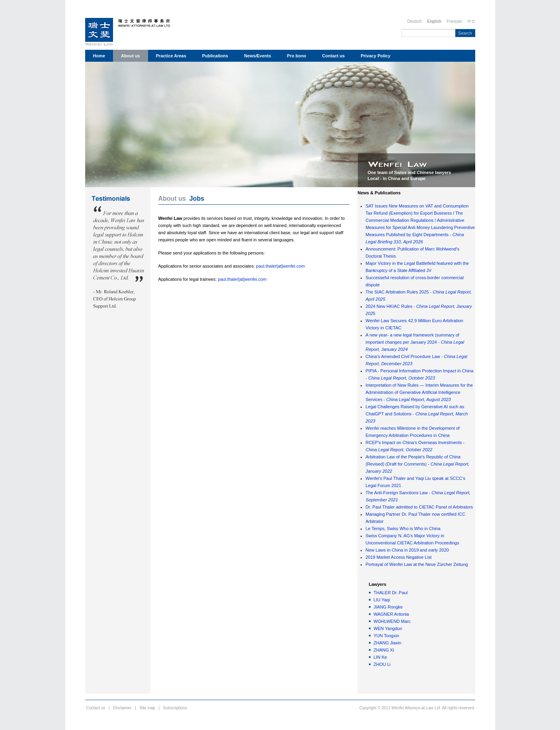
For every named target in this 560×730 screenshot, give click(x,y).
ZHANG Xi (384, 650)
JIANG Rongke (388, 607)
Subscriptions (175, 708)
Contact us (333, 56)
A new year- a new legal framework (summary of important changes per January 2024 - (415, 342)
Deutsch (415, 21)
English (434, 21)
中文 (471, 21)
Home (99, 56)
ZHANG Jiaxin (388, 643)
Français (454, 21)
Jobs (197, 199)
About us (131, 56)
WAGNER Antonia (391, 614)
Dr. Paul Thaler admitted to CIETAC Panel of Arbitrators (420, 507)
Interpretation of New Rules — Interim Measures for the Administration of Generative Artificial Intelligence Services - (420, 392)
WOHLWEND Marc (392, 621)
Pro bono (297, 56)
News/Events (258, 56)
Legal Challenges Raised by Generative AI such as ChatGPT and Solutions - (417, 414)
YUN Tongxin (386, 636)
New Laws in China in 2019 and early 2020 (407, 550)
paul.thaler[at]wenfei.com (280, 266)
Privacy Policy (376, 56)
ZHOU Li (382, 664)
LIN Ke (380, 657)
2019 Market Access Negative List (399, 557)
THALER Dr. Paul (391, 593)
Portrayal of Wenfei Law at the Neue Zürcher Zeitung (417, 564)
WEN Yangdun (388, 628)
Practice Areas (171, 56)
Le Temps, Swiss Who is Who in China (403, 528)
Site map (147, 708)
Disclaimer (122, 708)
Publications (215, 56)
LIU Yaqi (382, 600)
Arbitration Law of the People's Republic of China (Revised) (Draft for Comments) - (418, 464)
